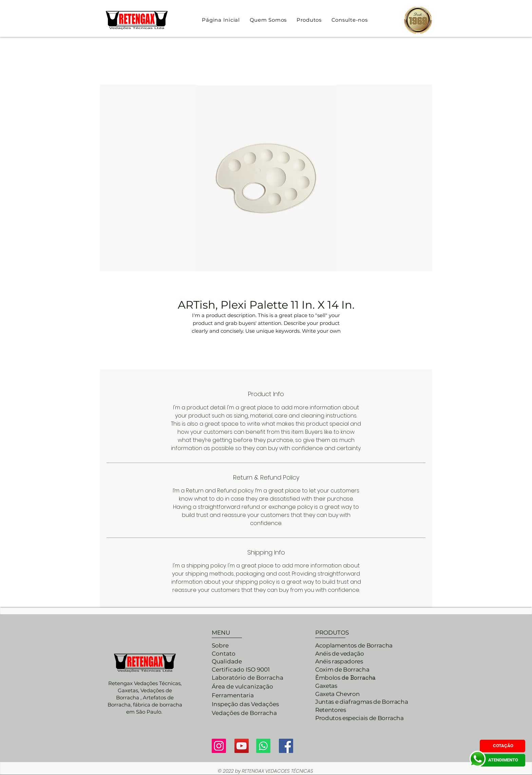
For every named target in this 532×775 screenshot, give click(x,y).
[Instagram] (219, 746)
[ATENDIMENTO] (502, 760)
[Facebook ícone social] (286, 746)
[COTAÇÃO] (502, 746)
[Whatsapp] (263, 746)
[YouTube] (242, 746)
